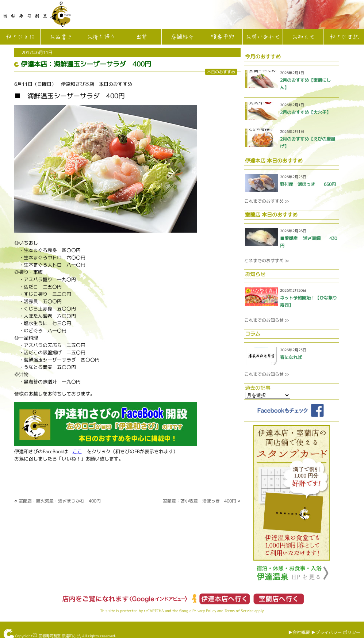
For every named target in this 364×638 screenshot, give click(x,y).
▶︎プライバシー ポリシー (336, 632)
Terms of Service (239, 611)
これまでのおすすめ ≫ (267, 201)
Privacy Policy (204, 611)
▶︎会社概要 (299, 632)
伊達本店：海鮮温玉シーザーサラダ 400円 (86, 64)
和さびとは (20, 37)
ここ (77, 451)
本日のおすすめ (221, 72)
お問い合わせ (263, 37)
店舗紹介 (182, 37)
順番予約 (222, 37)
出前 (141, 37)
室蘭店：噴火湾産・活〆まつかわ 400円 (60, 501)
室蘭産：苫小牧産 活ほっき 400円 (200, 501)
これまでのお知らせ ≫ (267, 320)
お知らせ (303, 37)
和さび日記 (344, 37)
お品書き (61, 37)
